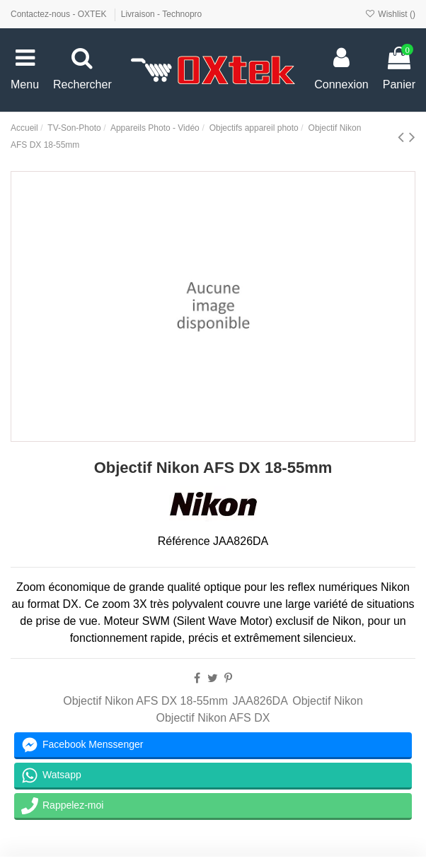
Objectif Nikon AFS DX (213, 718)
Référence (184, 541)
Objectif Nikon (328, 701)
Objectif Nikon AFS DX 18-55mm (145, 701)
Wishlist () (390, 14)
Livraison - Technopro (162, 14)
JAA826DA (260, 701)
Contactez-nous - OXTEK (60, 14)
